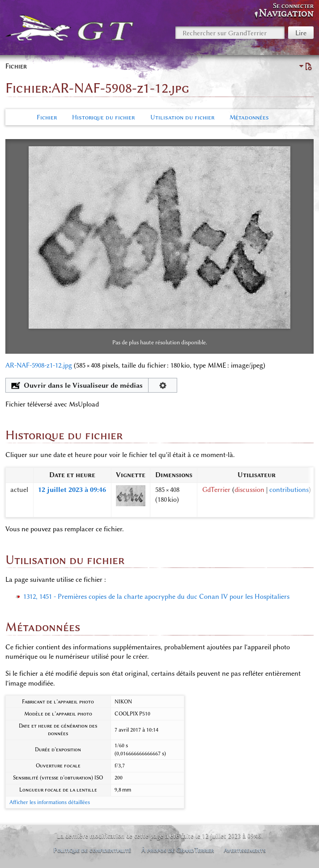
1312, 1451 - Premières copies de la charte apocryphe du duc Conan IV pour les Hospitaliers (156, 597)
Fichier (47, 117)
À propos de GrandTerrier (178, 850)
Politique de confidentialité (92, 850)
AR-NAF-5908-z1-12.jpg (39, 365)
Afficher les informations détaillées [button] (50, 802)
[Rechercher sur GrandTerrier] (230, 33)
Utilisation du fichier (182, 117)
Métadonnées (249, 117)
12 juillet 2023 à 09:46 (72, 490)
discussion (249, 490)
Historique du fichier (103, 117)
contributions (289, 490)
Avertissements (245, 850)
